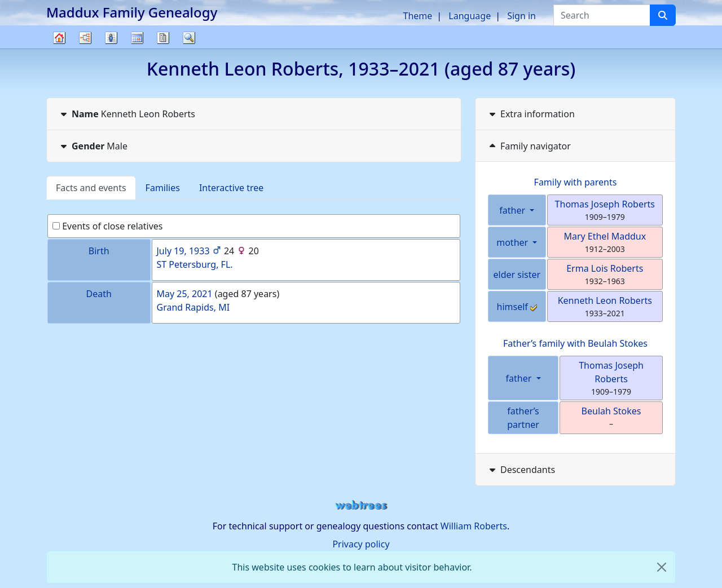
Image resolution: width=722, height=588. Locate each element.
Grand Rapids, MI (193, 307)
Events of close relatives (108, 226)
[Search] (663, 15)
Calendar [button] (137, 38)
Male (93, 146)
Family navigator (529, 146)
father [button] (513, 210)
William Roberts (474, 526)
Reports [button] (163, 38)
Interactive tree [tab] (231, 188)
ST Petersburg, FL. (195, 264)
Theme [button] (418, 16)
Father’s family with (575, 343)
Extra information (531, 114)
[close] (662, 567)
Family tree (59, 48)
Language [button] (470, 16)
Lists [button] (111, 38)
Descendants (521, 470)
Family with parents (576, 182)
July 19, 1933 (183, 251)
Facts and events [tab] (91, 188)
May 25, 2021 (185, 294)
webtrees (361, 505)
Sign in (521, 16)
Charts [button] (85, 38)
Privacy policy (361, 544)
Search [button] (189, 38)
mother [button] (513, 242)
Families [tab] (163, 188)
